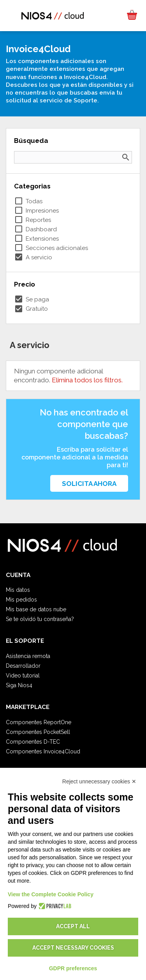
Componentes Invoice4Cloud (43, 751)
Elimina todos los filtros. (87, 380)
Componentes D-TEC (33, 742)
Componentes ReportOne (39, 722)
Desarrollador (23, 666)
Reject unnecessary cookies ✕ (99, 781)
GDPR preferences (73, 968)
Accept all (73, 926)
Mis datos (18, 590)
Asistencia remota (28, 656)
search (126, 157)
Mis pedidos (21, 600)
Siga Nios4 (19, 685)
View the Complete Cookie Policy (51, 894)
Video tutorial (23, 676)
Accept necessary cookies (73, 948)
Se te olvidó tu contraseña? (40, 619)
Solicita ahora (89, 484)
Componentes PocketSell (38, 732)
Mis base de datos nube (36, 609)
